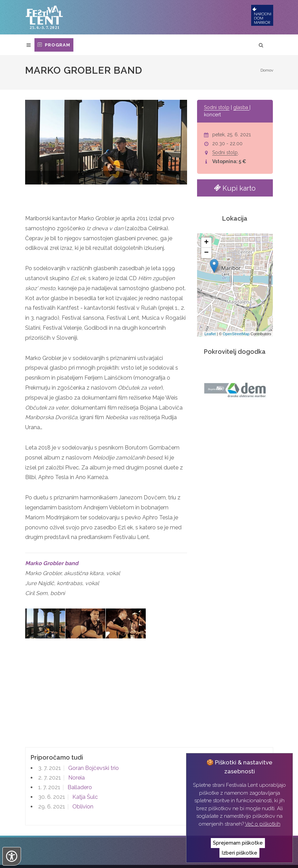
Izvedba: (42, 858)
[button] (131, 178)
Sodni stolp (217, 107)
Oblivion (82, 776)
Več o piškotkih (263, 824)
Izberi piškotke (239, 853)
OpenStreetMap (236, 334)
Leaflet (210, 334)
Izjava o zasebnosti (170, 847)
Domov (267, 70)
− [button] (207, 253)
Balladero (79, 757)
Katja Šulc (84, 767)
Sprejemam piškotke (238, 843)
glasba (241, 107)
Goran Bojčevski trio (93, 738)
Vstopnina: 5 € (229, 161)
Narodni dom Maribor (67, 847)
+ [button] (207, 243)
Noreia (76, 747)
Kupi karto (235, 188)
